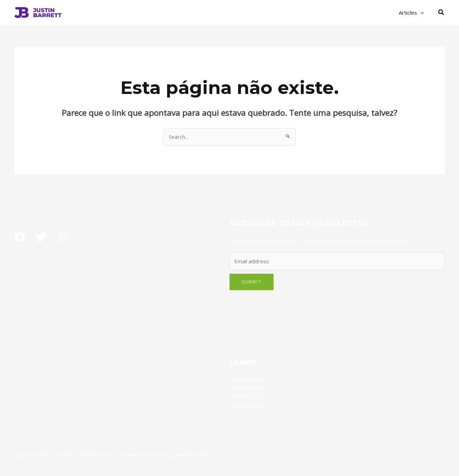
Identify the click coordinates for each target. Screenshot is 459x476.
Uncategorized (248, 405)
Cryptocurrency (249, 379)
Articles (413, 13)
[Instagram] (63, 237)
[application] (422, 13)
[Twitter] (41, 237)
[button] (441, 13)
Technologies (246, 396)
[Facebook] (20, 237)
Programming (246, 388)
